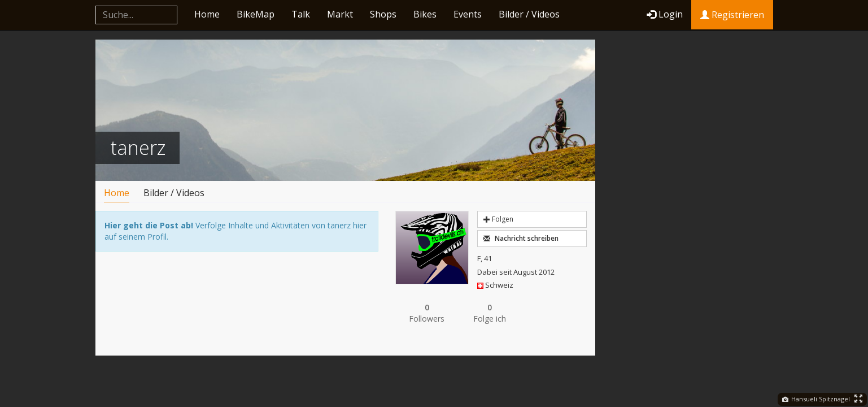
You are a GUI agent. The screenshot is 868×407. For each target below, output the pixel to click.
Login (665, 14)
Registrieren (732, 15)
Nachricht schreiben (521, 238)
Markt (340, 14)
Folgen (498, 219)
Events (468, 14)
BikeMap (256, 14)
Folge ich (490, 313)
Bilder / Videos (529, 14)
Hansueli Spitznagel (816, 399)
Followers (427, 313)
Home (207, 14)
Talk (301, 14)
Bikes (425, 14)
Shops (383, 14)
